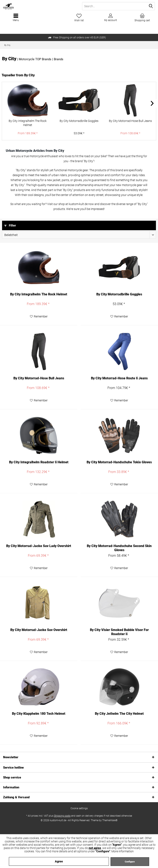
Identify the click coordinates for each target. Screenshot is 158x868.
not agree (95, 848)
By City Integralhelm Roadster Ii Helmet (39, 462)
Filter (10, 225)
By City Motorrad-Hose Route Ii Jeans (119, 378)
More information (123, 851)
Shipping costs (62, 816)
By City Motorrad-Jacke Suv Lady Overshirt (39, 546)
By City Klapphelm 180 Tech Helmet (39, 714)
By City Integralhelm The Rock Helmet (28, 123)
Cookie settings (79, 808)
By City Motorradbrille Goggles (79, 121)
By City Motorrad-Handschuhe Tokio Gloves (119, 462)
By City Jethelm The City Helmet (119, 714)
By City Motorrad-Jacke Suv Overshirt (39, 630)
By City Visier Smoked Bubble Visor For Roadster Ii (119, 632)
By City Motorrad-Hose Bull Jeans (130, 121)
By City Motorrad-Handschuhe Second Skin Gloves (119, 548)
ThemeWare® (110, 820)
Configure (130, 862)
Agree (59, 861)
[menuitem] (142, 18)
